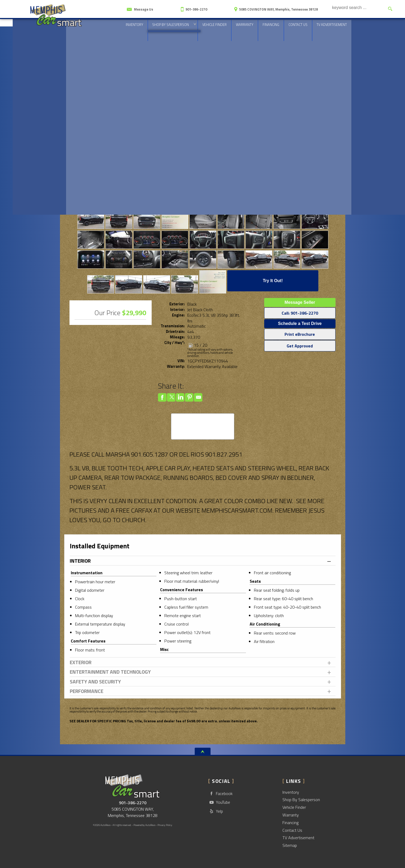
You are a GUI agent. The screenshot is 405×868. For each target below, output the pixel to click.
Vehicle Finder (294, 807)
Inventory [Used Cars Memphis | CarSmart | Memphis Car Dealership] (145, 24)
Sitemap (290, 845)
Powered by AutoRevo (144, 825)
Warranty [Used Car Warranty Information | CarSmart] (247, 24)
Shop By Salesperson (178, 24)
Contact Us (292, 830)
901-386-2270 (133, 803)
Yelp (216, 811)
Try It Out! (273, 281)
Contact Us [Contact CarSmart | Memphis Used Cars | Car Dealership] (295, 24)
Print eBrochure (300, 334)
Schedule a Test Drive (300, 323)
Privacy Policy (165, 825)
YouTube (219, 802)
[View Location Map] (275, 8)
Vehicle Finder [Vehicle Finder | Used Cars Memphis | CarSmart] (220, 24)
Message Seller (300, 302)
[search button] (390, 9)
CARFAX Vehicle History (202, 415)
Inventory (291, 792)
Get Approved (300, 346)
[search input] (357, 9)
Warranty (291, 815)
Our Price (107, 313)
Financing (290, 823)
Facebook (220, 794)
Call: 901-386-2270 (300, 313)
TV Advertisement (327, 24)
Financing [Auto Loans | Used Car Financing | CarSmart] (271, 24)
